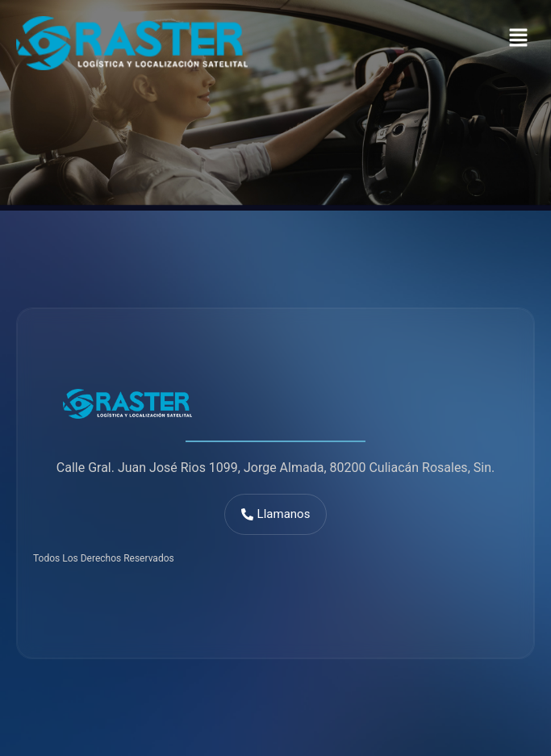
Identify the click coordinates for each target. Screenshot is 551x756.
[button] (519, 40)
